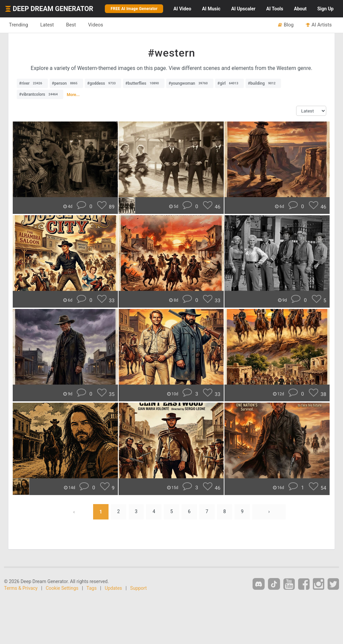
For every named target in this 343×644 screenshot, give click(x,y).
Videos (96, 25)
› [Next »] (269, 512)
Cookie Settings (62, 588)
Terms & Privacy (21, 588)
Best (72, 25)
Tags (91, 588)
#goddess (103, 83)
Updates (114, 588)
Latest (47, 25)
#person (66, 83)
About (300, 9)
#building (263, 83)
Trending (19, 25)
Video (182, 9)
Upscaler (243, 9)
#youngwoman (190, 83)
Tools (275, 9)
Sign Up (325, 9)
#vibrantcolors (40, 94)
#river (32, 83)
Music (211, 9)
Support (139, 588)
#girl (229, 83)
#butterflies (144, 83)
